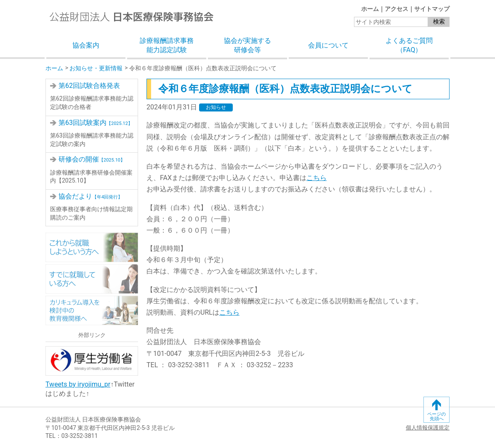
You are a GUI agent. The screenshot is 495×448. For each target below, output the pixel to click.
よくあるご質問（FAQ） (409, 45)
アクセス (397, 9)
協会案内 (86, 45)
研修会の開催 (92, 159)
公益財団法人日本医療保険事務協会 (132, 17)
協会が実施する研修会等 (247, 45)
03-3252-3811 (80, 436)
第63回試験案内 (96, 123)
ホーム (370, 9)
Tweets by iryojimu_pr (78, 384)
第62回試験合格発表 (89, 86)
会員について (328, 45)
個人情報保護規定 (428, 428)
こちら (317, 178)
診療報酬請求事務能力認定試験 (167, 45)
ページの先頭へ (436, 416)
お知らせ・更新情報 (96, 68)
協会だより (90, 196)
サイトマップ (432, 9)
